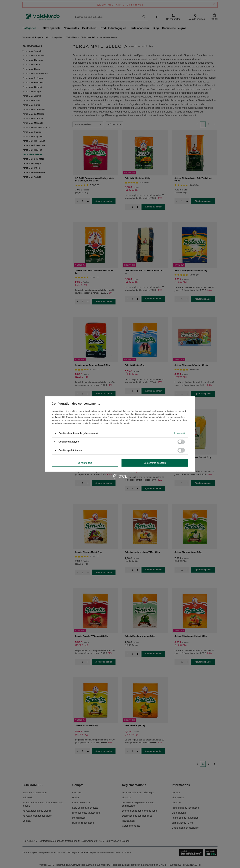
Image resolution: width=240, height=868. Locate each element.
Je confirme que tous (155, 463)
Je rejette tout (85, 463)
